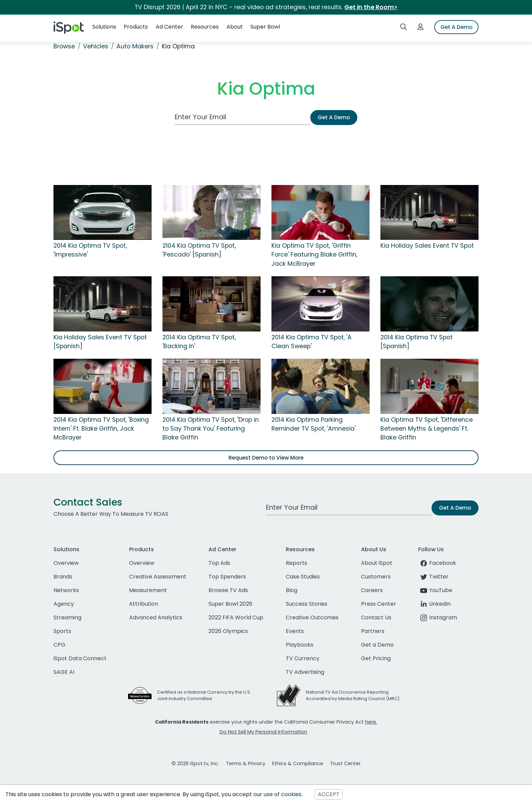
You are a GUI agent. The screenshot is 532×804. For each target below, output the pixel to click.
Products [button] (136, 27)
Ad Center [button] (169, 27)
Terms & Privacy (246, 763)
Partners (373, 631)
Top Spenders (227, 577)
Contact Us (376, 617)
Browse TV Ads (228, 590)
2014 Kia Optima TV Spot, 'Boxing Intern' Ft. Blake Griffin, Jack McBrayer (101, 429)
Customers (376, 577)
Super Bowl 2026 (230, 604)
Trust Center (345, 763)
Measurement (148, 590)
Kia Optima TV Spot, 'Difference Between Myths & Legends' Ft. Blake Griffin (427, 429)
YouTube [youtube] (435, 590)
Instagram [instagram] (438, 617)
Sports (62, 631)
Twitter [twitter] (433, 577)
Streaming (67, 617)
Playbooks (300, 645)
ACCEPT (329, 794)
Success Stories (307, 604)
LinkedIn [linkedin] (434, 604)
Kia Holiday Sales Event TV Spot (427, 246)
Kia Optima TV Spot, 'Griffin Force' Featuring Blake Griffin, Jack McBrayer (314, 255)
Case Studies (303, 577)
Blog (292, 590)
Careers (372, 590)
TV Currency (303, 658)
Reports (296, 563)
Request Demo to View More (266, 458)
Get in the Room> (371, 7)
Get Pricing (376, 658)
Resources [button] (205, 27)
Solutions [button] (104, 27)
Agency (64, 604)
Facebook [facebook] (437, 563)
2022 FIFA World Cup (236, 617)
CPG (59, 645)
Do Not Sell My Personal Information (263, 732)
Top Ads (219, 563)
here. (371, 722)
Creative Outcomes (312, 617)
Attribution (144, 604)
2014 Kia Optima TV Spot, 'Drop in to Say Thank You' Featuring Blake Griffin (211, 429)
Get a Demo (377, 645)
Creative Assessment (158, 577)
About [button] (235, 27)
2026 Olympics (228, 631)
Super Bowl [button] (265, 27)
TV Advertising (305, 672)
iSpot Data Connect (80, 658)
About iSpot (377, 563)
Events (295, 631)
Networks (66, 590)
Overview (66, 563)
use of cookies (283, 794)
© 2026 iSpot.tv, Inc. (195, 763)
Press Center (379, 604)
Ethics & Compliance (298, 763)
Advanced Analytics (156, 617)
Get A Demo (456, 27)
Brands (63, 577)
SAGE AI (64, 672)
